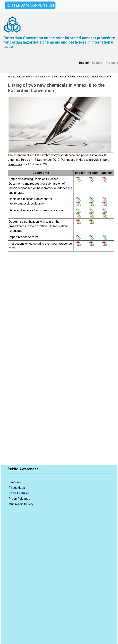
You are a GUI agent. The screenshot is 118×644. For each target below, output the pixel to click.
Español (98, 63)
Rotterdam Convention (35, 77)
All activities (17, 488)
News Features (19, 493)
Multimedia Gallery (21, 504)
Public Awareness (79, 77)
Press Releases (19, 499)
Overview (15, 482)
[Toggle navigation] (111, 6)
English (84, 63)
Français (112, 63)
